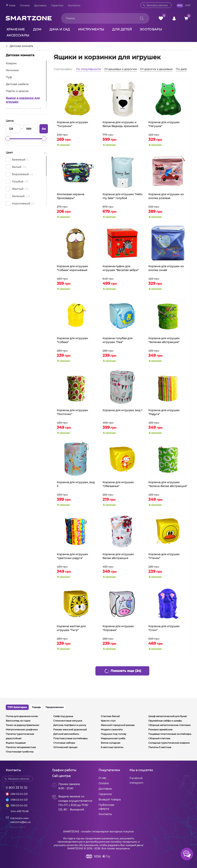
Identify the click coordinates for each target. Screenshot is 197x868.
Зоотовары (151, 29)
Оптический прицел (65, 747)
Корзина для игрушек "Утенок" (164, 556)
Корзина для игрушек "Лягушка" (164, 124)
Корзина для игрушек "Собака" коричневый (72, 268)
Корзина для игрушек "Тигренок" (72, 124)
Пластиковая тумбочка (20, 752)
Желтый (17, 189)
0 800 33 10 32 (17, 788)
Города (36, 707)
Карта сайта (18, 827)
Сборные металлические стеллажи (169, 725)
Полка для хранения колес (22, 716)
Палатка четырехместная (21, 747)
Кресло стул (108, 721)
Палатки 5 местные (160, 747)
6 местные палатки (112, 747)
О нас (102, 778)
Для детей (122, 29)
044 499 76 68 (20, 811)
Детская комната (21, 46)
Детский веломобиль (66, 734)
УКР (188, 5)
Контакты (74, 5)
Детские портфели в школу (70, 725)
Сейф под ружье (63, 716)
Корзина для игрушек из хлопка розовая (166, 196)
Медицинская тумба (113, 738)
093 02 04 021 (19, 805)
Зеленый (18, 196)
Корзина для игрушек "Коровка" (118, 628)
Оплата (25, 5)
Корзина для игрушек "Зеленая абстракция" (164, 340)
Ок (44, 129)
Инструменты (91, 29)
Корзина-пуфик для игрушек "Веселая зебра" (121, 268)
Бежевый (17, 160)
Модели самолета (112, 729)
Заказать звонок (157, 5)
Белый (16, 167)
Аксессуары (18, 35)
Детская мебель (17, 84)
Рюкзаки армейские (160, 729)
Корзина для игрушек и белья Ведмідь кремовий (120, 124)
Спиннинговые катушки (68, 721)
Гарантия (57, 5)
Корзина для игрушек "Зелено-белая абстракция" (168, 484)
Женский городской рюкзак (118, 725)
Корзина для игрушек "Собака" (72, 340)
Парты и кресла (17, 91)
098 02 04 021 (19, 800)
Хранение (16, 29)
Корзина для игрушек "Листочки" (72, 412)
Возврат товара (110, 799)
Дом (37, 29)
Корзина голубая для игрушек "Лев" (117, 340)
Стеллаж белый (110, 716)
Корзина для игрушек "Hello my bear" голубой (122, 196)
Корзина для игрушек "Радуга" (164, 412)
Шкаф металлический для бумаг (168, 716)
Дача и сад (60, 29)
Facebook (136, 778)
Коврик (11, 63)
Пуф (9, 77)
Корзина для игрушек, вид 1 (122, 410)
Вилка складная (111, 743)
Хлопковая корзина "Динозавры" (71, 196)
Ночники (12, 70)
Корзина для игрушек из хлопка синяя (166, 268)
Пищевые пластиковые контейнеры (170, 734)
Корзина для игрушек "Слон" (164, 628)
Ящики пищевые (16, 743)
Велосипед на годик (18, 721)
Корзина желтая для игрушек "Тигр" (71, 628)
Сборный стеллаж (159, 738)
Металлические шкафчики (22, 729)
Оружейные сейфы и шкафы (165, 721)
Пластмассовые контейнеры (70, 738)
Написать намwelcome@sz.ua (18, 820)
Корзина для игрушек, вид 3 (76, 484)
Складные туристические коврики (169, 743)
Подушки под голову (114, 734)
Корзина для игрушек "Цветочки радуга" (72, 556)
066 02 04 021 (19, 794)
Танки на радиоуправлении (22, 725)
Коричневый (20, 203)
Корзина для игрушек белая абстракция (118, 556)
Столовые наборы (64, 743)
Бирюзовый (20, 174)
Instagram (136, 783)
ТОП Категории (17, 707)
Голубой (17, 182)
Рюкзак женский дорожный (70, 729)
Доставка (40, 5)
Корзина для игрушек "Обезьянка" (118, 484)
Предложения (55, 707)
